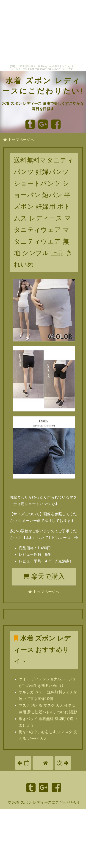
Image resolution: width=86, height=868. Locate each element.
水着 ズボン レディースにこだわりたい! (46, 802)
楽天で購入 (44, 576)
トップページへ (19, 140)
